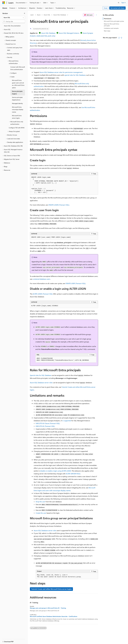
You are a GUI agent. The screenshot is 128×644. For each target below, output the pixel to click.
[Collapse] (24, 13)
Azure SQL (47, 15)
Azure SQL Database (60, 15)
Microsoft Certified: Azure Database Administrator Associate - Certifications (54, 616)
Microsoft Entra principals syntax (114, 21)
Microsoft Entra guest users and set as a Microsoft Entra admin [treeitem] (18, 84)
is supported (67, 421)
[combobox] (14, 18)
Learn (32, 15)
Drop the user (40, 502)
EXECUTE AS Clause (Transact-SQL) (48, 423)
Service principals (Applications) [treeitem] (17, 99)
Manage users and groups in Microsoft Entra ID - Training (48, 608)
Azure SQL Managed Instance (69, 33)
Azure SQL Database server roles (41, 383)
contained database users (41, 279)
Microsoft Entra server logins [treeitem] (17, 117)
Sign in (123, 3)
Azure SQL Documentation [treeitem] (12, 26)
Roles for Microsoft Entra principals (111, 25)
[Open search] (119, 3)
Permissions (108, 19)
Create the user (41, 513)
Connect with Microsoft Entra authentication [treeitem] (18, 68)
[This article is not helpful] (121, 38)
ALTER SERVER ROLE (73, 474)
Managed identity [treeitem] (17, 103)
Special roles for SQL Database (41, 375)
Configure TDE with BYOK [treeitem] (17, 128)
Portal (106, 8)
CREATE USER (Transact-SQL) (75, 283)
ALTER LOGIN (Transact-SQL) (43, 294)
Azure (39, 15)
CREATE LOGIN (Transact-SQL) (59, 205)
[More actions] (96, 15)
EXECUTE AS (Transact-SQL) (45, 426)
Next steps (107, 31)
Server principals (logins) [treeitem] (17, 92)
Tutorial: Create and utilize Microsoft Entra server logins (51, 589)
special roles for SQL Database (75, 75)
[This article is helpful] (119, 38)
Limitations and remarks (111, 28)
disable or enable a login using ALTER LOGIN (56, 471)
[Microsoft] (4, 3)
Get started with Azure (117, 8)
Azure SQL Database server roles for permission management (61, 72)
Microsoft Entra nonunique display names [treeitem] (18, 110)
